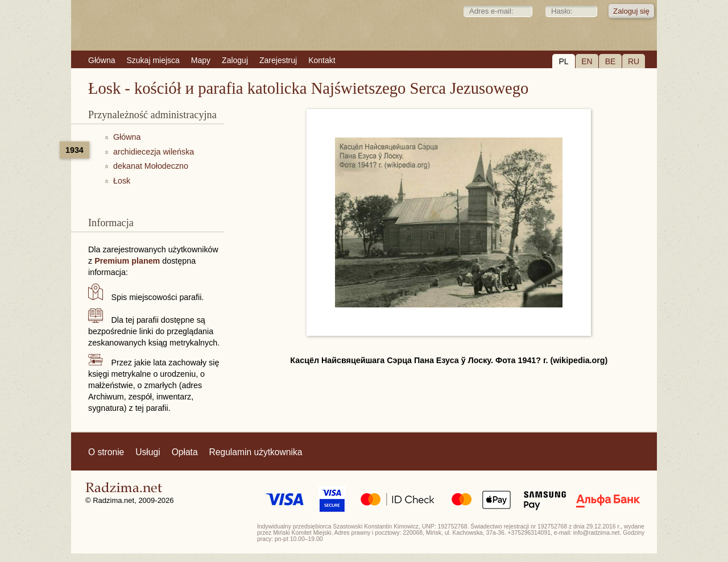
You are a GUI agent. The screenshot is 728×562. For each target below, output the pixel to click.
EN (587, 61)
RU (634, 61)
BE (611, 61)
